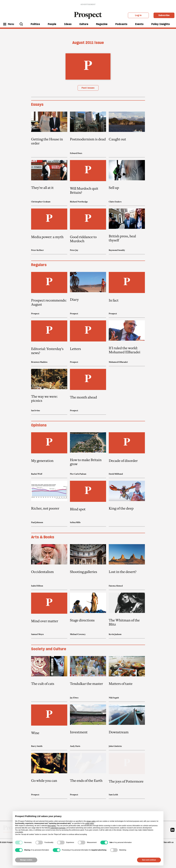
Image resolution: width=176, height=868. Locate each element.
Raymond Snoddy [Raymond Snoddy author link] (117, 250)
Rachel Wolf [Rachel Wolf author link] (37, 474)
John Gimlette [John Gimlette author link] (115, 746)
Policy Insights (161, 24)
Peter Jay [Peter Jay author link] (74, 250)
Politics (35, 24)
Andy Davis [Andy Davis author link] (75, 746)
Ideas (68, 24)
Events (139, 24)
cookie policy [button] (89, 823)
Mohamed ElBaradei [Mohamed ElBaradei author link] (118, 362)
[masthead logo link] (88, 15)
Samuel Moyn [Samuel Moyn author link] (37, 634)
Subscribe (164, 15)
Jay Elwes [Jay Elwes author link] (74, 698)
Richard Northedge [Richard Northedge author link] (79, 202)
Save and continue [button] (149, 860)
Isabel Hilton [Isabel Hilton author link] (37, 586)
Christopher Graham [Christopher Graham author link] (41, 202)
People (52, 24)
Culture (84, 24)
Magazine (102, 24)
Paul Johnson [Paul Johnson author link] (37, 522)
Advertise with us (166, 842)
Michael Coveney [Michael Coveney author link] (78, 634)
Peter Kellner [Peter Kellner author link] (37, 250)
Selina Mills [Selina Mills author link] (75, 522)
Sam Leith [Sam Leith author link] (113, 795)
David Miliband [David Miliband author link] (116, 474)
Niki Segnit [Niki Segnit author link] (114, 698)
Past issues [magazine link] (88, 88)
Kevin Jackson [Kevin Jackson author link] (115, 634)
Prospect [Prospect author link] (35, 313)
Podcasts (121, 24)
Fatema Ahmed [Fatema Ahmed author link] (116, 586)
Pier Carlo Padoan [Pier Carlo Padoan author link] (78, 474)
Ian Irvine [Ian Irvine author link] (36, 410)
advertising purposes (58, 828)
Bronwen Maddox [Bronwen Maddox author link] (39, 362)
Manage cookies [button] (26, 860)
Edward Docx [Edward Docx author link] (76, 153)
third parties (52, 826)
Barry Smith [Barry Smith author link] (37, 746)
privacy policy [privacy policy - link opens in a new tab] (91, 821)
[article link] (49, 134)
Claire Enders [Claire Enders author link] (115, 202)
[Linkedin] (172, 830)
